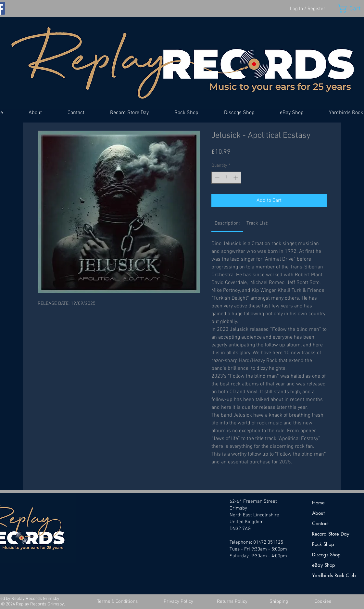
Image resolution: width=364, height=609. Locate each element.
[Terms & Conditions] (118, 602)
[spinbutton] (226, 178)
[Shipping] (279, 602)
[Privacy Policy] (179, 602)
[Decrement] (216, 178)
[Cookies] (323, 602)
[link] (227, 223)
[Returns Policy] (232, 602)
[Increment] (236, 178)
